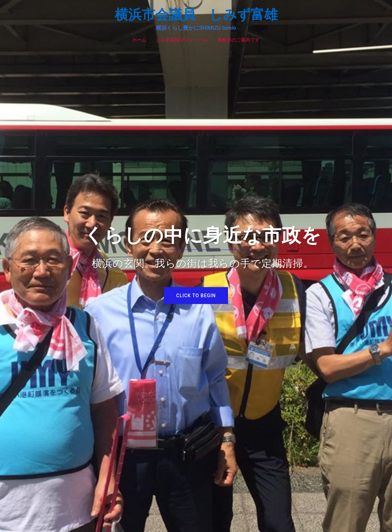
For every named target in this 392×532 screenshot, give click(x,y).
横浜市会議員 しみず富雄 (196, 15)
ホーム (139, 40)
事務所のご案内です (239, 40)
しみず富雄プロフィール (182, 40)
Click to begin (196, 296)
